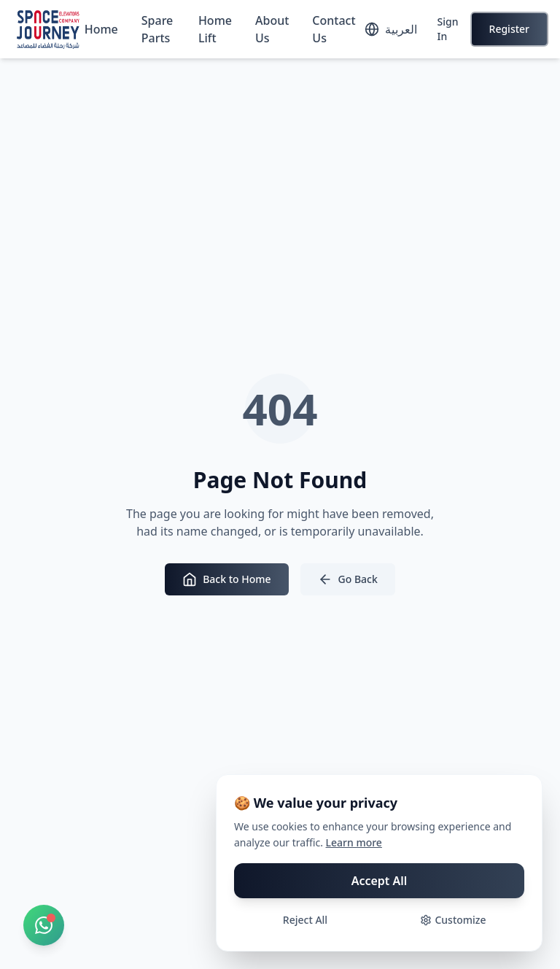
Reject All (305, 920)
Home (101, 29)
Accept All (380, 881)
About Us (272, 29)
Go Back (348, 579)
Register (509, 29)
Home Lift (215, 29)
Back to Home (226, 579)
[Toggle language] (391, 29)
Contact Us (334, 29)
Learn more (354, 842)
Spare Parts (157, 29)
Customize (453, 920)
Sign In (448, 29)
